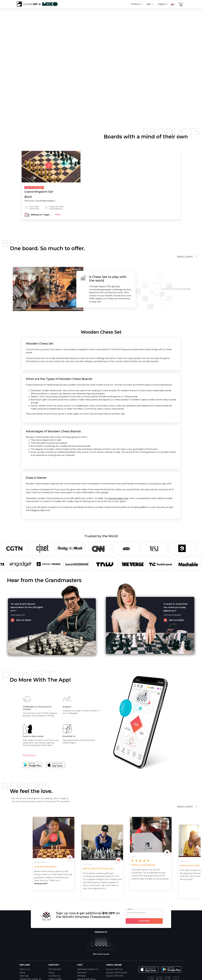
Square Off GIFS (115, 976)
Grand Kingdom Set (118, 498)
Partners (82, 972)
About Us (25, 969)
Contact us (54, 976)
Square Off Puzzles (117, 972)
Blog (22, 972)
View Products (114, 64)
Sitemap (24, 976)
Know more (29, 755)
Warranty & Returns (88, 969)
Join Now (144, 921)
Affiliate (81, 976)
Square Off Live (114, 969)
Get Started (55, 969)
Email (130, 909)
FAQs (51, 972)
